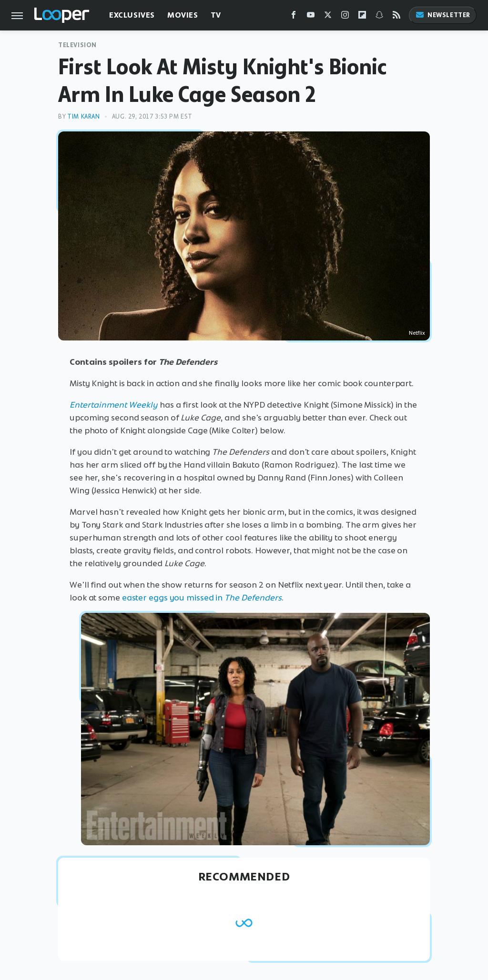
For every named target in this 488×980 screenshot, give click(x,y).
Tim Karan (83, 116)
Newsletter (443, 15)
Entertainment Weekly (114, 405)
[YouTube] (311, 17)
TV (216, 15)
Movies (183, 15)
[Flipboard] (362, 17)
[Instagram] (345, 17)
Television (77, 45)
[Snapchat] (379, 17)
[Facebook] (294, 17)
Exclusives (132, 15)
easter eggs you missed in (202, 598)
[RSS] (396, 17)
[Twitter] (328, 17)
